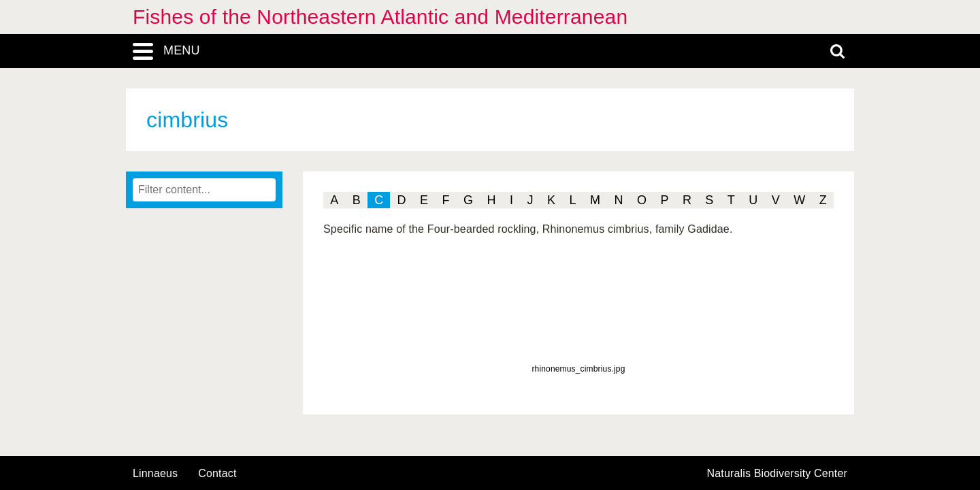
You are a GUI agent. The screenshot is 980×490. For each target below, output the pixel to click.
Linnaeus (155, 474)
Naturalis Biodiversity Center (778, 474)
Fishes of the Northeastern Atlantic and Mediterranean (380, 17)
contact (217, 473)
